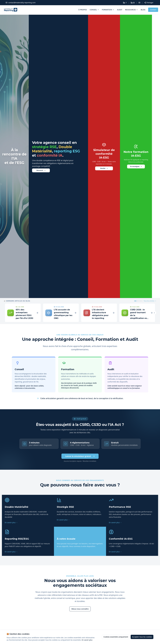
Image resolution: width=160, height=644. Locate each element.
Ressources (131, 10)
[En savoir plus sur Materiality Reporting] (80, 609)
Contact (153, 10)
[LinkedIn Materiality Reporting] (133, 3)
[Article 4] (140, 301)
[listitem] (28, 511)
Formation (108, 10)
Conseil (94, 10)
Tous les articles (150, 301)
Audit (120, 10)
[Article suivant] (154, 313)
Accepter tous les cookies (142, 637)
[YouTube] (139, 3)
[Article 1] (135, 301)
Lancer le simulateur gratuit (80, 456)
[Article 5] (142, 301)
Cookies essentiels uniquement (116, 637)
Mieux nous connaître (80, 609)
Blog (143, 10)
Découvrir (41, 170)
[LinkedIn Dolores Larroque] (125, 3)
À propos (83, 10)
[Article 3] (139, 301)
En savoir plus (87, 640)
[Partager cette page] (149, 3)
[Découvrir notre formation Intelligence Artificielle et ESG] (136, 156)
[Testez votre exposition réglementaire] (104, 156)
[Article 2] (138, 301)
